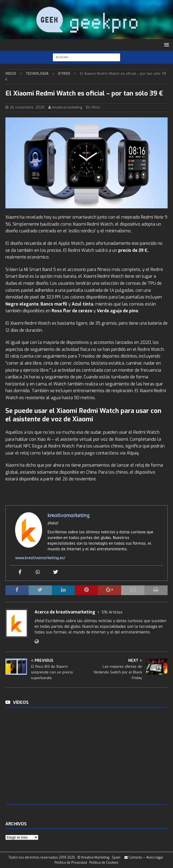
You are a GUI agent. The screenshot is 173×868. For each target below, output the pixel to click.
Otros (96, 107)
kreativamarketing (67, 107)
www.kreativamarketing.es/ (40, 558)
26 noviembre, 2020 (27, 107)
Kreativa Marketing (95, 857)
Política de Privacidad (71, 863)
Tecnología (37, 74)
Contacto (133, 857)
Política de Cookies (104, 863)
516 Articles (112, 612)
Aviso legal (155, 857)
